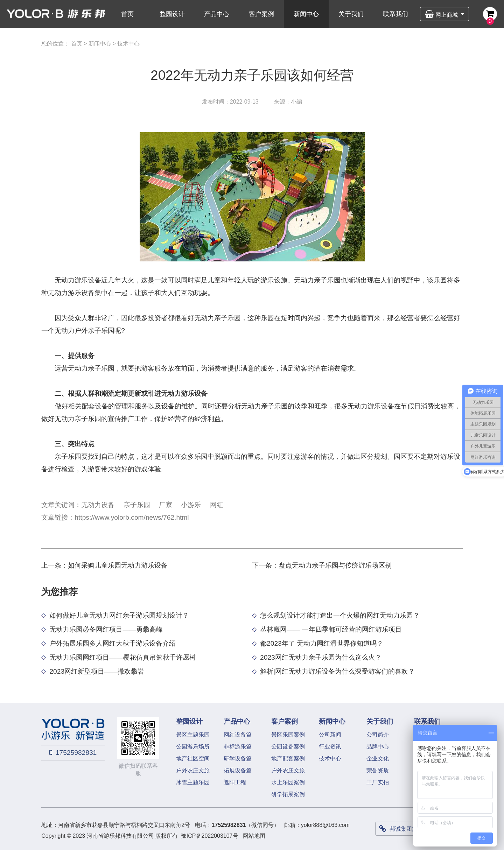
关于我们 (351, 14)
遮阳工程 (235, 782)
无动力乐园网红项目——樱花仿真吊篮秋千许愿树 (122, 657)
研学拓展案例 (288, 794)
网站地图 (254, 836)
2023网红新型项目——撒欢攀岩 (97, 671)
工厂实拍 (378, 782)
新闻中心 (306, 14)
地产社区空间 (193, 758)
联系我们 (395, 14)
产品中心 (217, 14)
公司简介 (378, 735)
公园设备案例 (288, 747)
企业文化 (378, 758)
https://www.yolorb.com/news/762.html (132, 517)
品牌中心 (378, 747)
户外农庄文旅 (193, 770)
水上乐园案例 (288, 782)
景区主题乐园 (193, 735)
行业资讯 (330, 747)
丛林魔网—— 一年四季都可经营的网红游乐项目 (331, 629)
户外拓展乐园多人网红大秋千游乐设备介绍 (113, 643)
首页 (127, 14)
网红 (217, 505)
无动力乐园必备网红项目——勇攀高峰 (106, 629)
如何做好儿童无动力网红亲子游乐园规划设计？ (119, 615)
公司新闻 (330, 735)
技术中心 (128, 44)
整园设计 (172, 14)
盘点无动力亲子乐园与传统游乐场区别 (335, 565)
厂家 (166, 505)
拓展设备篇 (238, 770)
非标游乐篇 (238, 747)
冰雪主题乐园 (193, 782)
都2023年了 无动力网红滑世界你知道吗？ (322, 643)
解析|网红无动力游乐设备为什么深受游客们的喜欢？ (337, 671)
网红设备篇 (238, 735)
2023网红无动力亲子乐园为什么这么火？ (321, 657)
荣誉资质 (378, 770)
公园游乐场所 (193, 747)
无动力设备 (98, 505)
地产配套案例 (288, 758)
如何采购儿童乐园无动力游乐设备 (118, 565)
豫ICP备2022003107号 (210, 836)
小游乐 (191, 505)
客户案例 (261, 14)
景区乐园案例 (288, 735)
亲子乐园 (137, 505)
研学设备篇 (238, 758)
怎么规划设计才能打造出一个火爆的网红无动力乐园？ (340, 615)
